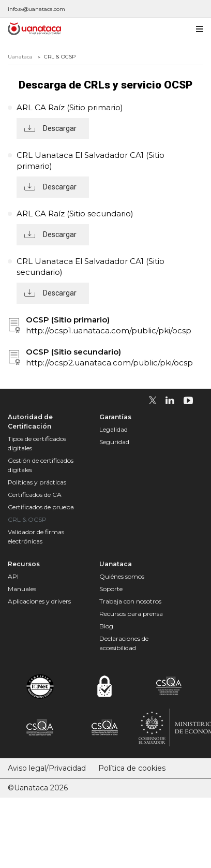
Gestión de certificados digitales (41, 465)
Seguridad (114, 442)
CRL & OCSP (27, 519)
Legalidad (114, 429)
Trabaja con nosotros (130, 601)
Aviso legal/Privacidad (47, 768)
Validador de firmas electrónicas (36, 536)
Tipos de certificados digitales (37, 443)
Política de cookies (132, 768)
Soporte (111, 589)
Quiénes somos (122, 576)
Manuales (22, 589)
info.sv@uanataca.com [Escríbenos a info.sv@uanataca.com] (36, 9)
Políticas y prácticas (37, 482)
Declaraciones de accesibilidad (124, 643)
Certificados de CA (35, 495)
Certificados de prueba (41, 507)
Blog (106, 626)
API (13, 576)
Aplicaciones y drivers (39, 601)
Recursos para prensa (131, 614)
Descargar (60, 128)
